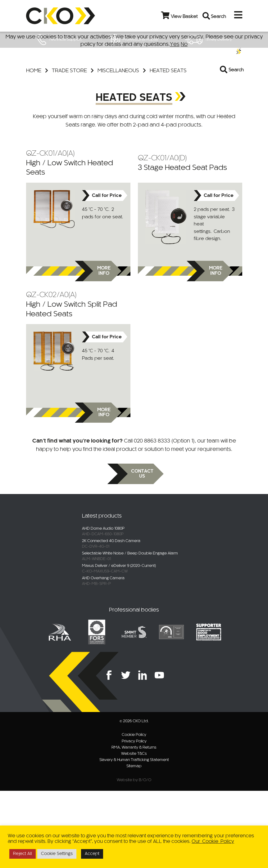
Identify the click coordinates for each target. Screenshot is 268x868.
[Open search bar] (207, 16)
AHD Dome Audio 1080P (103, 606)
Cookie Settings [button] (57, 854)
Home (34, 148)
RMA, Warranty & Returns (134, 825)
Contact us (142, 551)
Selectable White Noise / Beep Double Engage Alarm (130, 631)
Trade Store (69, 148)
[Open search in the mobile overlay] (230, 148)
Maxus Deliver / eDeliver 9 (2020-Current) (119, 643)
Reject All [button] (23, 854)
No (184, 44)
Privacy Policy (134, 819)
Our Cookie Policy (213, 841)
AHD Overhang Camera (103, 656)
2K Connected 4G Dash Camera (111, 618)
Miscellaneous (118, 148)
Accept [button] (92, 854)
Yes (175, 44)
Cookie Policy (134, 812)
